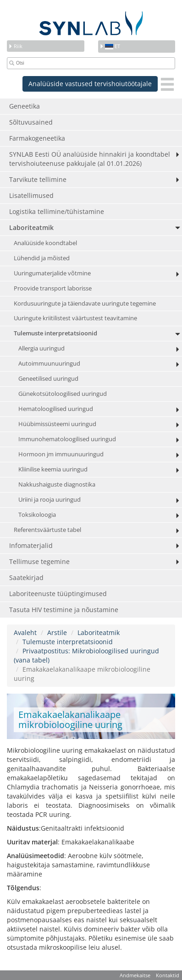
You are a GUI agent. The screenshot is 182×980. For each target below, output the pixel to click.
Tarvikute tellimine (38, 179)
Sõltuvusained (31, 122)
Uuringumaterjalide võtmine (52, 273)
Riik (15, 46)
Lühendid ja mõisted (42, 258)
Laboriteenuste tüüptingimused (58, 594)
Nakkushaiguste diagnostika (57, 485)
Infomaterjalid (31, 545)
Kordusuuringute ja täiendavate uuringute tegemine (85, 304)
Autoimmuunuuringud (49, 364)
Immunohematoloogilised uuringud (67, 439)
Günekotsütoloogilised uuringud (63, 394)
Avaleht (25, 632)
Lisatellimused (31, 195)
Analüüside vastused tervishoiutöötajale (90, 84)
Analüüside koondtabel (45, 243)
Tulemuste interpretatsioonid (55, 333)
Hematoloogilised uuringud (56, 409)
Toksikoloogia (37, 515)
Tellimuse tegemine (39, 561)
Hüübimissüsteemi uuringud (57, 424)
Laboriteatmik (31, 227)
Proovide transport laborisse (53, 288)
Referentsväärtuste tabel (47, 530)
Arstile (57, 632)
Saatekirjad (26, 578)
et (110, 46)
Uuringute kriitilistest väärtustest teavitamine (75, 318)
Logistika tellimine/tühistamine (57, 211)
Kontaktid (168, 975)
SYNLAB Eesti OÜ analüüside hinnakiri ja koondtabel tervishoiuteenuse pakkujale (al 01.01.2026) (90, 159)
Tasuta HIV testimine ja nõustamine (64, 610)
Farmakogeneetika (37, 138)
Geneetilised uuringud (48, 379)
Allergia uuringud (41, 348)
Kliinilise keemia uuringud (53, 469)
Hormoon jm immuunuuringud (61, 454)
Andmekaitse (135, 975)
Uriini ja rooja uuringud (50, 500)
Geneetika (25, 106)
